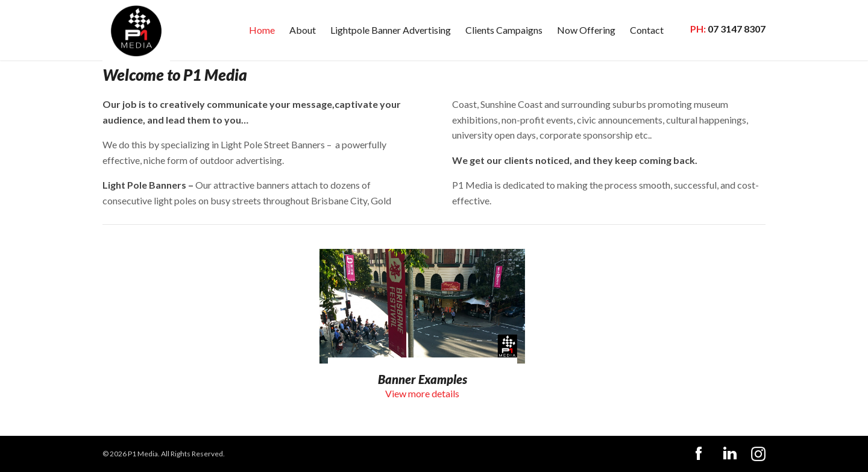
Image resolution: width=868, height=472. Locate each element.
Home (262, 30)
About (303, 30)
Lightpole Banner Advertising (391, 30)
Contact (647, 30)
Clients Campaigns (504, 30)
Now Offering (586, 30)
